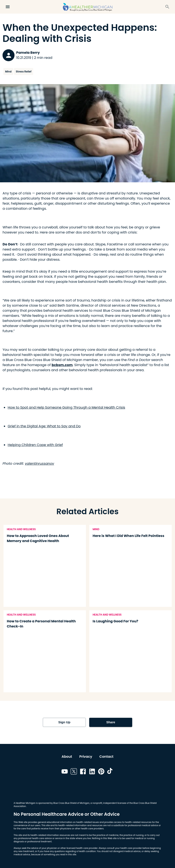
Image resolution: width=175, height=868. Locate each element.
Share (111, 722)
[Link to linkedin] (92, 772)
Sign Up (64, 722)
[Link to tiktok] (110, 772)
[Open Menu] (8, 7)
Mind (8, 72)
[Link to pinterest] (101, 772)
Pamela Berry (28, 53)
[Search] (167, 7)
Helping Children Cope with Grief (35, 445)
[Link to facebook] (83, 772)
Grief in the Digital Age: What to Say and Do (44, 426)
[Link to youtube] (65, 772)
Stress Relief (24, 72)
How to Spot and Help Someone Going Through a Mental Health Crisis (66, 407)
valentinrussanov (39, 464)
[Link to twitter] (74, 772)
